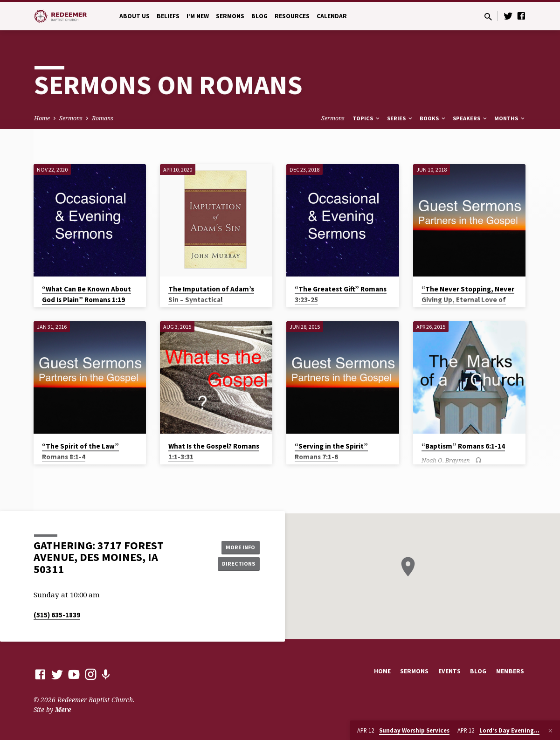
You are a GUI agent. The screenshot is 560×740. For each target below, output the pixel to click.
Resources (292, 16)
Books (433, 118)
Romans (103, 118)
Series (400, 118)
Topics (367, 118)
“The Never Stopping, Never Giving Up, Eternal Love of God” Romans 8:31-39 (468, 300)
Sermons (230, 16)
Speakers (470, 118)
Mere (63, 709)
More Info (236, 546)
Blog (259, 16)
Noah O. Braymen (446, 460)
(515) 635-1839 (57, 615)
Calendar (332, 16)
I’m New (198, 16)
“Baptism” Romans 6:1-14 (463, 446)
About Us (135, 16)
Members (510, 671)
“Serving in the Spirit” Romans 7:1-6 (331, 451)
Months (510, 118)
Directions (236, 564)
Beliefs (168, 16)
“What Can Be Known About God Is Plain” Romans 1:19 (86, 294)
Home (42, 118)
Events (449, 671)
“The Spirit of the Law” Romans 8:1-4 (80, 451)
